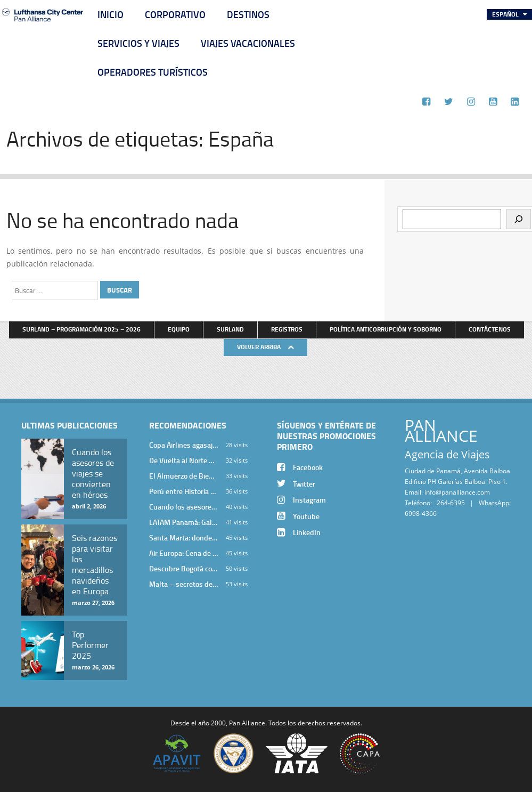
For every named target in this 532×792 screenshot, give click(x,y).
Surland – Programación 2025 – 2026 (81, 329)
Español (506, 14)
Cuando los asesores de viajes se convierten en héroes (184, 507)
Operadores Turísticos (153, 72)
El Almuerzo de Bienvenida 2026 (184, 476)
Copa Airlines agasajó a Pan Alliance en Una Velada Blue (184, 445)
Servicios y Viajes (138, 43)
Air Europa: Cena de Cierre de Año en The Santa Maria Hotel (184, 553)
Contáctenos (490, 329)
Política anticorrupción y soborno (386, 329)
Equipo (179, 329)
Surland (230, 329)
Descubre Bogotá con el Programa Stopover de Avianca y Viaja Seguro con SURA (184, 568)
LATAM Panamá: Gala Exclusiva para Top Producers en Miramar (184, 522)
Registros (287, 329)
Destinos (248, 14)
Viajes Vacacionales (248, 43)
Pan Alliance (247, 723)
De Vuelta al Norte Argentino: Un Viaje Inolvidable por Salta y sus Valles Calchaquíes (184, 460)
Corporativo (175, 14)
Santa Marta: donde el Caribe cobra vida (184, 538)
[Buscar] (519, 219)
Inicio (111, 14)
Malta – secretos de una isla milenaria (184, 584)
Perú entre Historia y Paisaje (184, 491)
